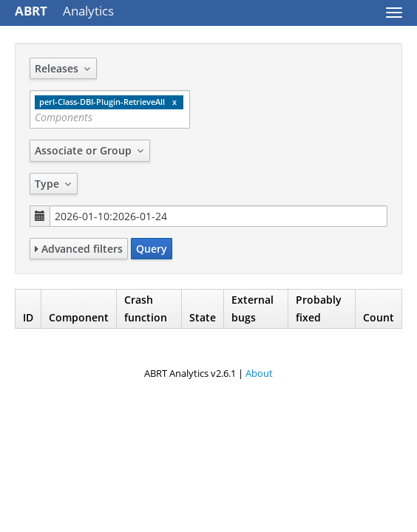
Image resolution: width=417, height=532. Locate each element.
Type (54, 184)
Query (152, 249)
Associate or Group (90, 150)
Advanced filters (79, 249)
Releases (63, 68)
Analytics (64, 11)
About (259, 373)
